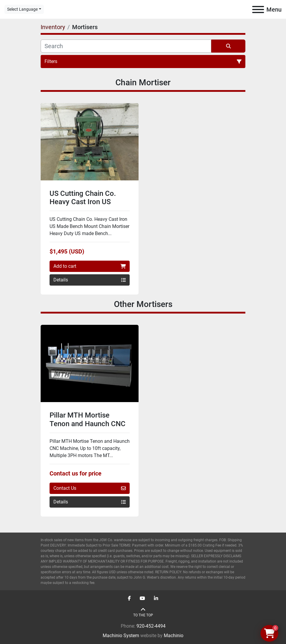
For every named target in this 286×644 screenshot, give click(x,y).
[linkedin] (156, 599)
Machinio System (121, 636)
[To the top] (143, 612)
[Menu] (258, 10)
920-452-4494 (151, 626)
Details (90, 280)
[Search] (126, 46)
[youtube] (142, 599)
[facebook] (129, 599)
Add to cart (90, 266)
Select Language (22, 9)
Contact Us (90, 488)
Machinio (174, 636)
